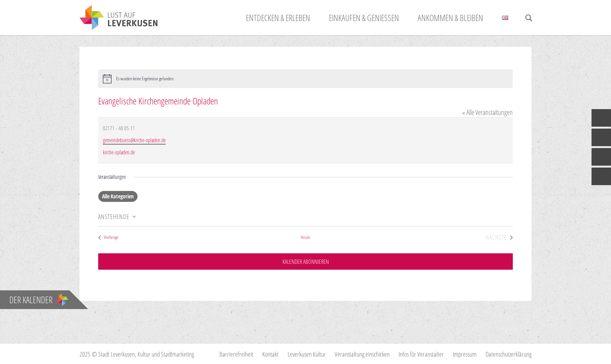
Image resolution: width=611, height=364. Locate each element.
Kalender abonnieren (305, 262)
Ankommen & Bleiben (450, 18)
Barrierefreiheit (236, 354)
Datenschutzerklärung (509, 354)
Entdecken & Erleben (278, 18)
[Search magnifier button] (529, 18)
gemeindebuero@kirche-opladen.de (134, 140)
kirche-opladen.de (119, 152)
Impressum (465, 354)
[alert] (305, 79)
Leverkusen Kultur (307, 354)
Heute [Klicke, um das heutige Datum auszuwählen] (305, 237)
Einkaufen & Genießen (364, 18)
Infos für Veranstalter (421, 354)
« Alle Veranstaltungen (487, 112)
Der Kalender (39, 300)
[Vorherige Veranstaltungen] (108, 238)
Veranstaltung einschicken (362, 354)
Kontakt (270, 354)
